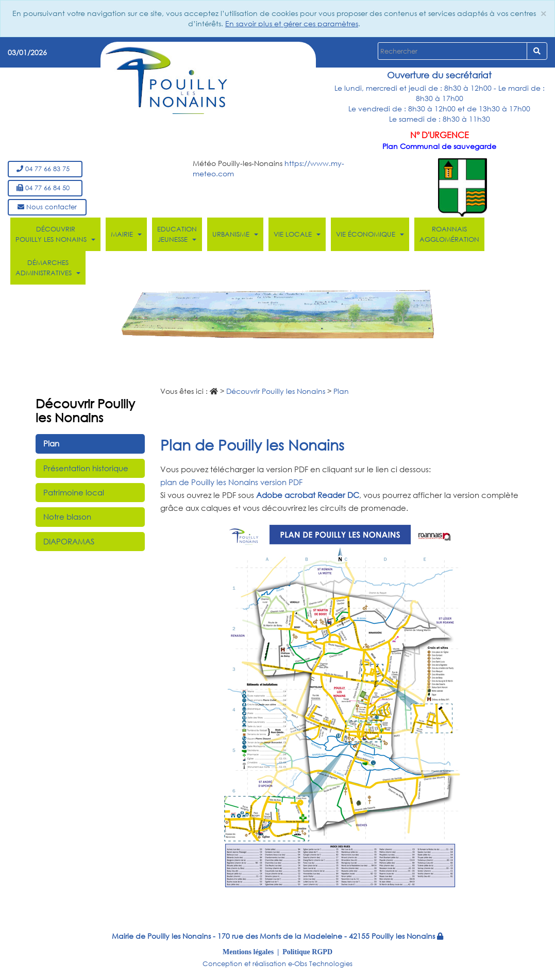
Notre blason (67, 517)
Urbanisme (235, 234)
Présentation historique (86, 468)
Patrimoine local (74, 492)
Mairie (126, 234)
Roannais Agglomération (449, 234)
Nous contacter (47, 207)
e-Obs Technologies (320, 964)
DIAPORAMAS (69, 541)
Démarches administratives (48, 268)
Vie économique (370, 234)
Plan (51, 443)
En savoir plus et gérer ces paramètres (292, 23)
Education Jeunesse (177, 234)
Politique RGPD (307, 952)
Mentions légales (248, 952)
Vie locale (297, 234)
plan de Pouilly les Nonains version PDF (231, 482)
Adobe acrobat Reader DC (308, 495)
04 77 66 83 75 (45, 169)
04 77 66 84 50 (45, 188)
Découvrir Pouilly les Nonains (55, 234)
